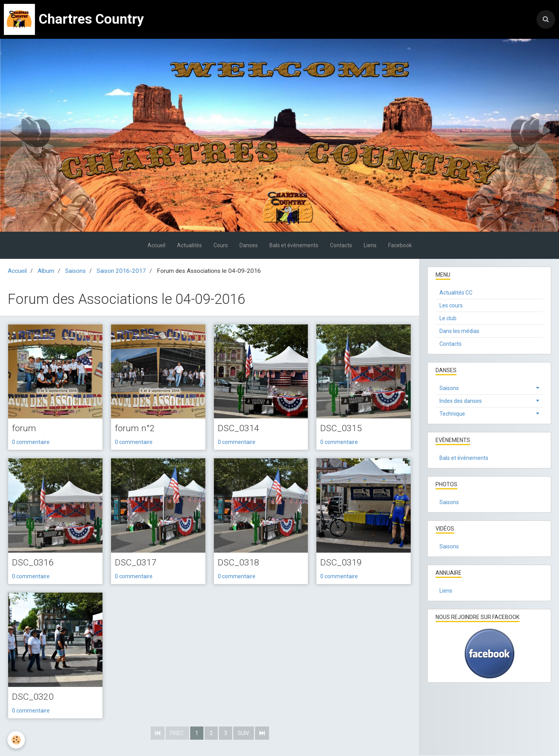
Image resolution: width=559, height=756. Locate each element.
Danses (249, 245)
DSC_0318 (239, 563)
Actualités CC (456, 293)
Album (46, 271)
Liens (370, 245)
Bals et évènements (294, 245)
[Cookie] (16, 740)
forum (24, 429)
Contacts (341, 245)
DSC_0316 (33, 563)
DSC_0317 (136, 563)
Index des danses (461, 401)
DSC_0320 (33, 698)
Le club (448, 318)
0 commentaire (31, 442)
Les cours (451, 305)
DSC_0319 (342, 563)
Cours (221, 245)
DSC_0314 (239, 429)
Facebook (400, 245)
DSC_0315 (342, 429)
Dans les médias (459, 331)
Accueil (156, 245)
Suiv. (244, 734)
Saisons (76, 271)
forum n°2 (135, 429)
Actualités (189, 245)
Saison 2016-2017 (121, 271)
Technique (452, 414)
